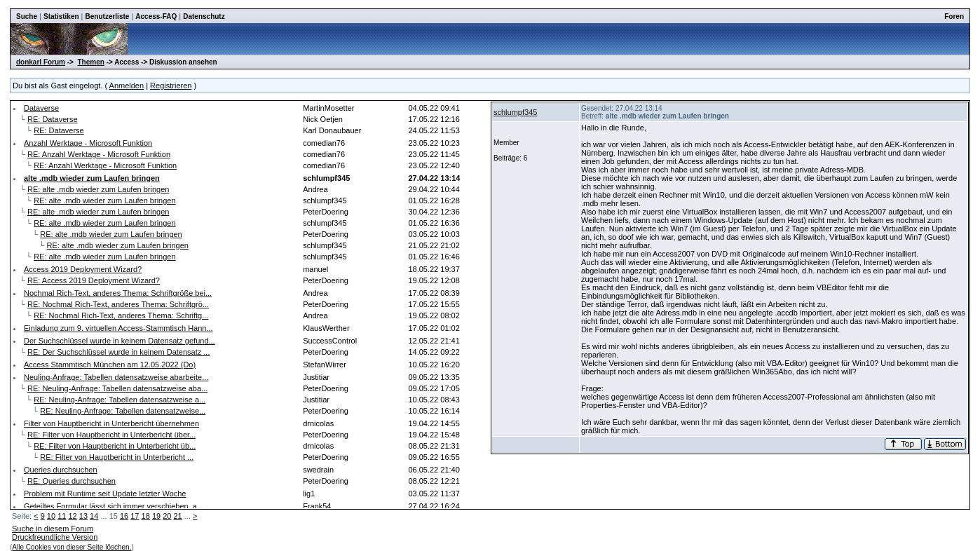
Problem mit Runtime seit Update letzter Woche (105, 494)
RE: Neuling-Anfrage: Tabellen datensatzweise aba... (117, 388)
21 (178, 516)
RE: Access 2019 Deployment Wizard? (94, 280)
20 (167, 516)
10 (51, 516)
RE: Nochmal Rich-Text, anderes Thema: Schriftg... (121, 315)
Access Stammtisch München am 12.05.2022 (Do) (110, 365)
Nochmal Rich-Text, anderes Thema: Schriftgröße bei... (118, 293)
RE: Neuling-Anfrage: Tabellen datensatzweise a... (120, 400)
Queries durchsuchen (61, 470)
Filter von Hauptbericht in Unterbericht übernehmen (111, 423)
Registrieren (171, 86)
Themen (91, 62)
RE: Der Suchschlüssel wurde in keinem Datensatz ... (118, 352)
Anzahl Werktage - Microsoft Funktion (88, 143)
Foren (954, 16)
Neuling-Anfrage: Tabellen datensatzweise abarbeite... (116, 377)
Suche (27, 16)
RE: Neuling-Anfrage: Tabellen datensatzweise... (123, 411)
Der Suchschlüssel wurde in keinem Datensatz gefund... (120, 341)
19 (156, 516)
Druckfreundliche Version (55, 537)
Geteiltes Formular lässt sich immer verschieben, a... (114, 506)
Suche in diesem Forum (53, 529)
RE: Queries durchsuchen (72, 481)
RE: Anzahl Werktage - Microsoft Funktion (99, 154)
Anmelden (127, 86)
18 (146, 516)
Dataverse (41, 108)
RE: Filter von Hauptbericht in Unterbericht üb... (115, 446)
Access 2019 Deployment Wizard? (83, 269)
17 (135, 516)
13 (83, 516)
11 (62, 516)
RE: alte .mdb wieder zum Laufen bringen (98, 189)
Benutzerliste (108, 16)
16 (124, 516)
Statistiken (61, 16)
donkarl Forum (41, 62)
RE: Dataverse (53, 119)
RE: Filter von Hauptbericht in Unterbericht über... (111, 435)
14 (94, 516)
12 (72, 516)
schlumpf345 (515, 112)
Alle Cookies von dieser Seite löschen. (72, 547)
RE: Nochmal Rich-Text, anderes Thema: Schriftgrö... (118, 304)
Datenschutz (204, 16)
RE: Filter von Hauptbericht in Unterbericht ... (117, 457)
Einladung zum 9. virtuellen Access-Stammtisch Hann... (118, 328)
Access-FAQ (156, 16)
